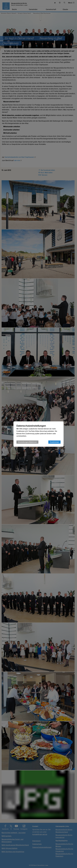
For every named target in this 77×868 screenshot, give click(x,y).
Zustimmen (54, 442)
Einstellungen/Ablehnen (27, 442)
